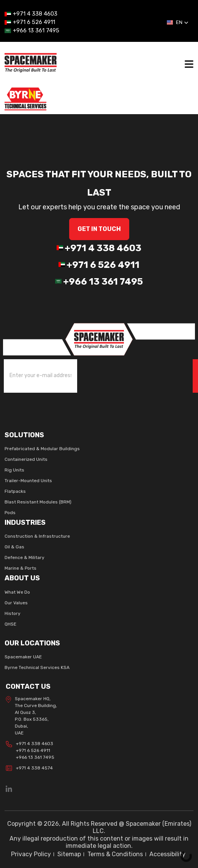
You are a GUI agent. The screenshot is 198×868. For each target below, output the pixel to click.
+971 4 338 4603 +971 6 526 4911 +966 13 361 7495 (30, 750)
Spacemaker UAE (23, 657)
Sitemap (69, 854)
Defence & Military (25, 557)
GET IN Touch (99, 229)
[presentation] (122, 374)
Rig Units (14, 470)
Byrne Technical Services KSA (37, 667)
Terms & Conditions (115, 854)
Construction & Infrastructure (37, 536)
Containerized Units (26, 459)
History (13, 613)
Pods (10, 513)
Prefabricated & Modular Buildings (42, 449)
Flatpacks (15, 491)
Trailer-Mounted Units (28, 481)
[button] (178, 22)
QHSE (10, 624)
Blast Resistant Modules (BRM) (38, 502)
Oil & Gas (14, 547)
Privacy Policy (31, 854)
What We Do (17, 592)
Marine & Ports (21, 568)
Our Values (16, 603)
